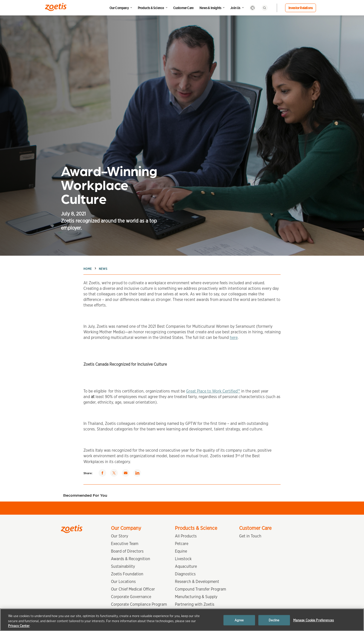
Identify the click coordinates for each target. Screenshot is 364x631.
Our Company (119, 8)
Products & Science (151, 8)
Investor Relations (301, 8)
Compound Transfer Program (200, 589)
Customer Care (183, 8)
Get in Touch (250, 536)
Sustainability (123, 566)
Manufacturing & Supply (196, 597)
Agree (239, 620)
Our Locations (123, 582)
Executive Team (125, 544)
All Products (186, 536)
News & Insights (210, 8)
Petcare (182, 544)
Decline (274, 620)
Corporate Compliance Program (139, 604)
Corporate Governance (131, 597)
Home (88, 269)
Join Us (235, 8)
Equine (181, 551)
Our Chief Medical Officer (133, 589)
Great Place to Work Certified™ (213, 395)
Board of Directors (127, 551)
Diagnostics (185, 574)
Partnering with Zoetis (195, 604)
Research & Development (197, 582)
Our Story (120, 536)
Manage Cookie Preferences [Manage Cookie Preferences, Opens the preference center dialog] (314, 620)
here (234, 342)
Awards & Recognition (131, 559)
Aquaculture (186, 566)
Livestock (183, 559)
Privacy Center (19, 626)
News (103, 269)
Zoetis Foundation (127, 574)
